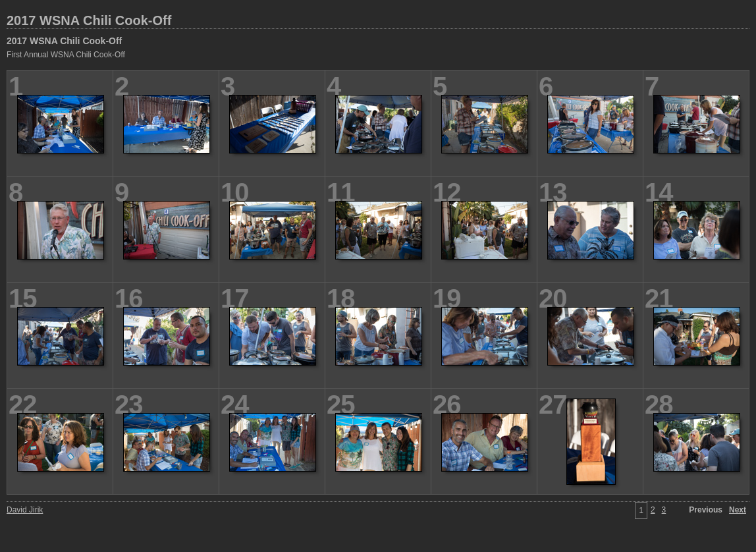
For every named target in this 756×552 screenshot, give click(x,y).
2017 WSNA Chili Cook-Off (89, 20)
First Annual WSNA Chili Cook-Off (66, 55)
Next (738, 510)
